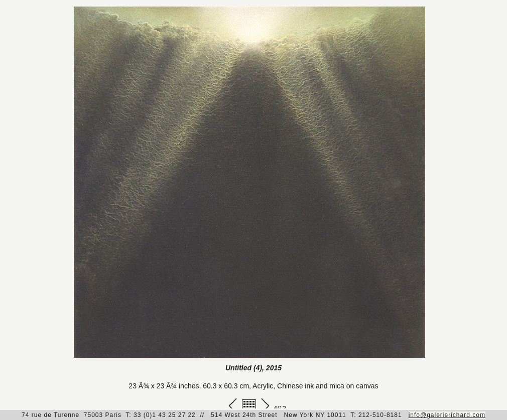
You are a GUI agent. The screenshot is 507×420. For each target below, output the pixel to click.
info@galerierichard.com (447, 415)
